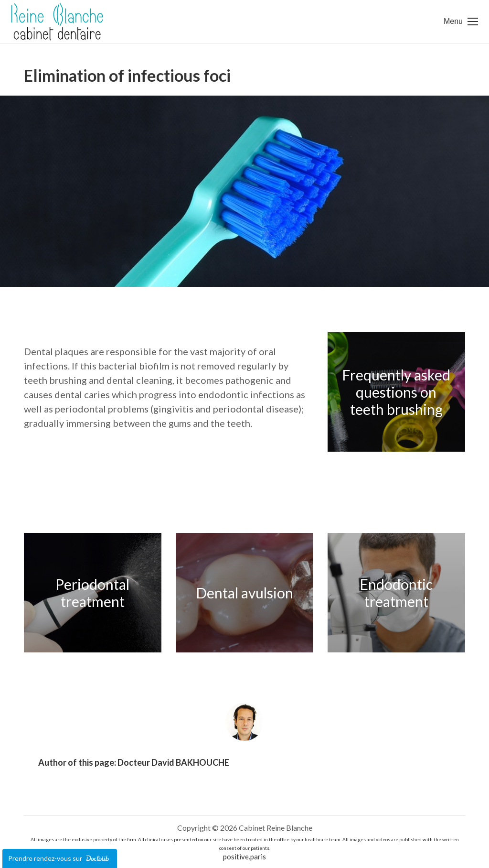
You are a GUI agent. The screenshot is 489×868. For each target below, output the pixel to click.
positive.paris (244, 857)
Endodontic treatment (396, 593)
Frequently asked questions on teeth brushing (396, 392)
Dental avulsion (244, 593)
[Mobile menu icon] (461, 22)
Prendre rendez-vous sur (60, 858)
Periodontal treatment (92, 593)
